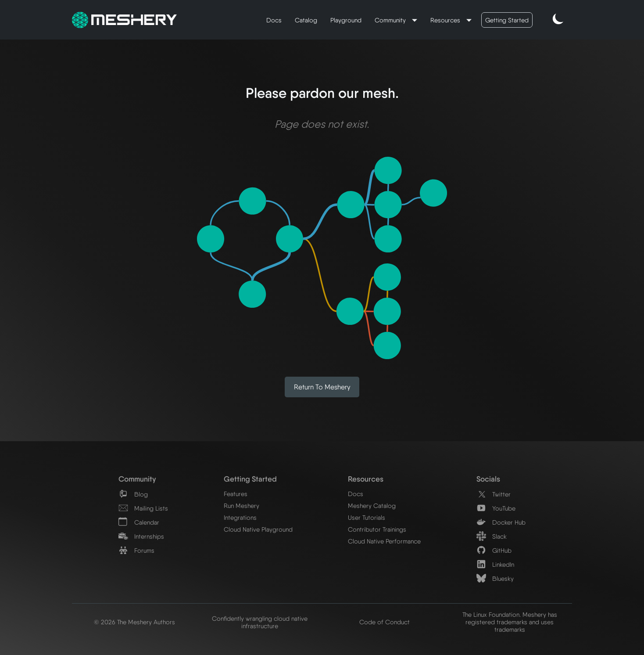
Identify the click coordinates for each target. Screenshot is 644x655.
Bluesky (495, 578)
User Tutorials (367, 517)
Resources (446, 20)
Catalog (306, 20)
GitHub (494, 550)
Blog (133, 494)
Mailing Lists (143, 508)
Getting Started (507, 20)
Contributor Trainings (377, 529)
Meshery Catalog (372, 506)
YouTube (496, 508)
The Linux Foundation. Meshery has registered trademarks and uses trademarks (510, 622)
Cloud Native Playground (258, 529)
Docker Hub (501, 522)
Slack (492, 536)
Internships (141, 536)
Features (236, 494)
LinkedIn (495, 564)
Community (391, 20)
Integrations (240, 517)
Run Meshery (241, 506)
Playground (346, 20)
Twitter (494, 494)
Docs (274, 20)
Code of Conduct (385, 622)
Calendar (139, 522)
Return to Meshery (322, 387)
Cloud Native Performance (384, 541)
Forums (136, 550)
